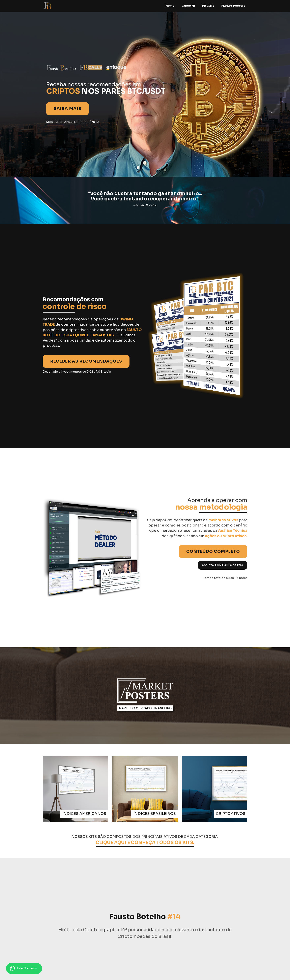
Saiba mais (67, 109)
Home (170, 6)
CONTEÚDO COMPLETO (213, 551)
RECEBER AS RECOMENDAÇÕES (86, 361)
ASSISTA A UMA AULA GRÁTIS (223, 565)
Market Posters (233, 6)
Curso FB (188, 6)
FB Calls (208, 6)
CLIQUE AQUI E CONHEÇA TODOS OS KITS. (145, 843)
